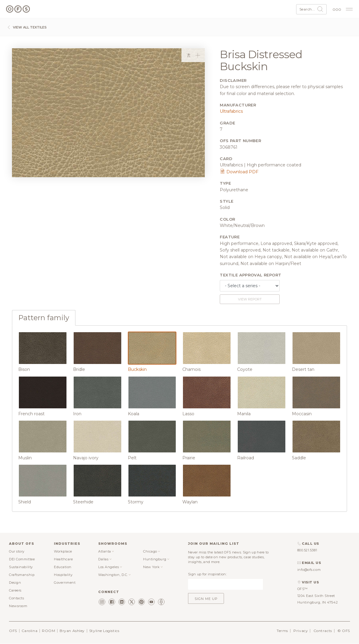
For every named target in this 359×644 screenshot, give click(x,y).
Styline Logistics (104, 631)
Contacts (16, 598)
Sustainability (21, 567)
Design (15, 583)
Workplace (63, 551)
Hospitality (63, 575)
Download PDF (239, 172)
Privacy (301, 631)
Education (63, 567)
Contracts (323, 631)
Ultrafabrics (231, 111)
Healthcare (63, 559)
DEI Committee (22, 559)
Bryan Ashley (72, 631)
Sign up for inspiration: (207, 574)
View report (250, 299)
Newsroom (18, 606)
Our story (17, 551)
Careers (15, 590)
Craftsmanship (22, 575)
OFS (13, 631)
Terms (282, 631)
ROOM (49, 631)
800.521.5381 (307, 550)
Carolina (29, 631)
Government (65, 583)
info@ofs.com (309, 570)
